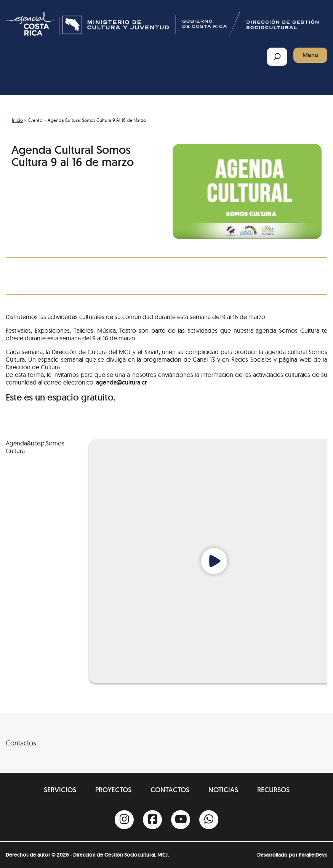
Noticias (223, 790)
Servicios (60, 790)
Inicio (17, 120)
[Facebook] (152, 820)
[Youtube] (181, 820)
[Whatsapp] (209, 820)
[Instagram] (124, 820)
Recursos (273, 790)
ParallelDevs (313, 855)
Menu (310, 55)
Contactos (170, 790)
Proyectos (113, 790)
